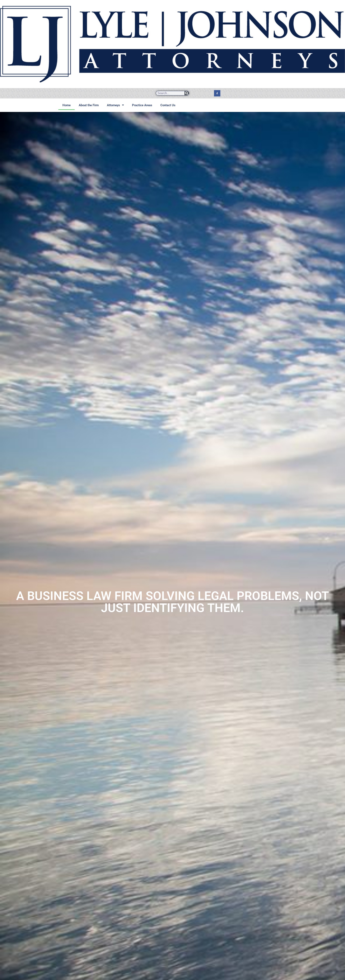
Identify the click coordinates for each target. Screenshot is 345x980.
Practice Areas (142, 105)
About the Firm (89, 105)
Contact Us (168, 105)
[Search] (187, 93)
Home (67, 105)
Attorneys (115, 105)
